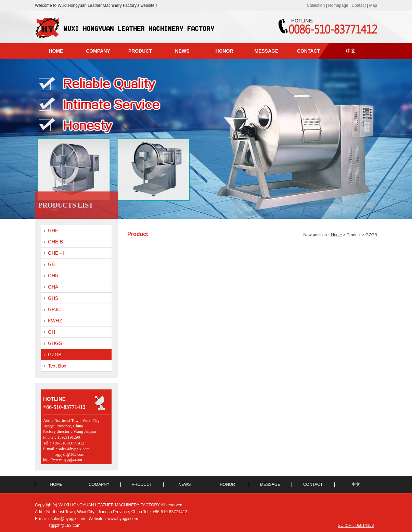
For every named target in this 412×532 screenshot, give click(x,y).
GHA (53, 287)
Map (373, 5)
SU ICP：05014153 (356, 526)
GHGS (55, 343)
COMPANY (98, 51)
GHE (53, 230)
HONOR (224, 51)
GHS (53, 298)
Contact (359, 5)
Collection (316, 5)
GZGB (55, 355)
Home (336, 235)
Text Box (57, 366)
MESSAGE (266, 51)
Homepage (338, 5)
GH (51, 332)
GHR (53, 276)
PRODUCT (140, 51)
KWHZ (55, 321)
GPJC (54, 309)
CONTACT (308, 51)
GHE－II (57, 253)
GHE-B (55, 242)
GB (51, 264)
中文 (351, 51)
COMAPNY (99, 484)
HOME (56, 51)
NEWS (182, 51)
